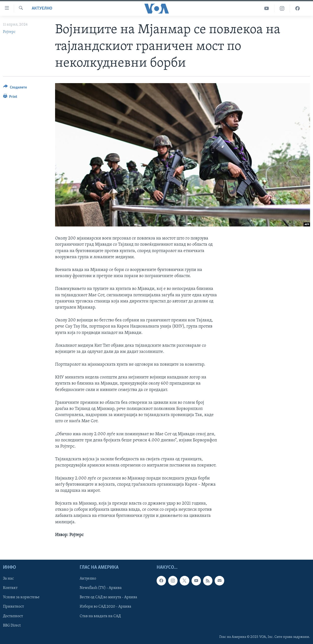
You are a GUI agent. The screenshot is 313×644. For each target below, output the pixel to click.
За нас (8, 579)
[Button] (15, 88)
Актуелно (42, 8)
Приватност (13, 607)
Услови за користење (21, 597)
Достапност (13, 616)
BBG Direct (12, 626)
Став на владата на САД (100, 616)
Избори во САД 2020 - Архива (105, 607)
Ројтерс (9, 32)
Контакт (10, 588)
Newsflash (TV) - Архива (101, 588)
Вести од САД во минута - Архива (108, 597)
